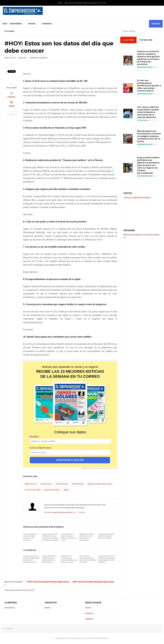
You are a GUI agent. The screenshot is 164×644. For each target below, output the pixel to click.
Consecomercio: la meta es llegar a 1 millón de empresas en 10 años (69, 537)
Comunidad (47, 24)
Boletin (48, 608)
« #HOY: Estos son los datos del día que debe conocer (48, 582)
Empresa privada (62, 484)
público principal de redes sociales (100, 484)
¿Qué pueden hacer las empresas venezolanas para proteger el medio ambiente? (107, 559)
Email (12, 106)
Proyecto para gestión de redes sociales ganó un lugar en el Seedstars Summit (31, 559)
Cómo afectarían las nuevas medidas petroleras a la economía (30, 537)
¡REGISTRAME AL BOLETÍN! (70, 460)
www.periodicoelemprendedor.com (64, 512)
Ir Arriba (9, 629)
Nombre (34, 437)
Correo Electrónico (40, 448)
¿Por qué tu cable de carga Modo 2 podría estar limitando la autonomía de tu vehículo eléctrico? (148, 112)
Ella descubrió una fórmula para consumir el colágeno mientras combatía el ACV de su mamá (149, 136)
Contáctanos (10, 608)
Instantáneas (16, 24)
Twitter (88, 608)
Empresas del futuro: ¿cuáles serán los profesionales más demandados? (49, 559)
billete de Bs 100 (31, 484)
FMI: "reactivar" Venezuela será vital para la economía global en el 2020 (88, 559)
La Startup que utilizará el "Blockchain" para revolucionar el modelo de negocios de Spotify (50, 537)
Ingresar (156, 24)
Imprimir (12, 97)
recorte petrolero (78, 484)
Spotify (66, 490)
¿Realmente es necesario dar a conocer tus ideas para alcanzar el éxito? (69, 559)
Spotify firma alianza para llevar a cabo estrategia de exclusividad (87, 537)
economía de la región (33, 490)
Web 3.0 (44, 58)
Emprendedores (145, 67)
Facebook (89, 613)
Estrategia (142, 120)
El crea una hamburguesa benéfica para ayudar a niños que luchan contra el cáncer (149, 86)
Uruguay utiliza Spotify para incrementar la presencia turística (106, 536)
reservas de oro (46, 484)
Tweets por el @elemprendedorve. (137, 198)
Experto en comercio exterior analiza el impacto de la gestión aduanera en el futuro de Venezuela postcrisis (148, 58)
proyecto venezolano (52, 490)
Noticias (32, 24)
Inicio (5, 24)
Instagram (89, 619)
